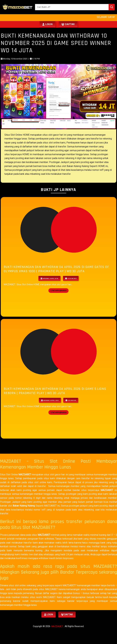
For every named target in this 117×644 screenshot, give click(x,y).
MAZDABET (25, 475)
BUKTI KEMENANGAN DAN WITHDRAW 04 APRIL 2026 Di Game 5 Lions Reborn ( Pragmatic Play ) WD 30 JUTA (55, 391)
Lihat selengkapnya (58, 290)
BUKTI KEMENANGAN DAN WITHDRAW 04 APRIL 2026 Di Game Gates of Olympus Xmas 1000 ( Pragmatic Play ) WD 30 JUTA (56, 269)
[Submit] (112, 7)
